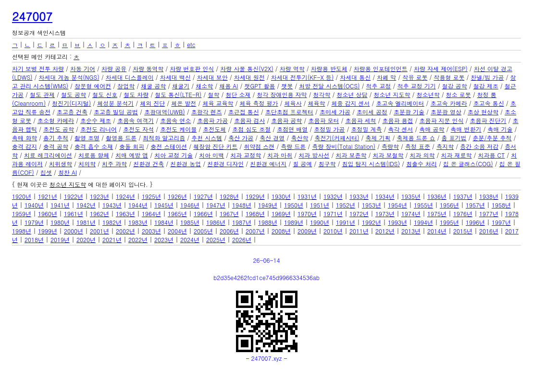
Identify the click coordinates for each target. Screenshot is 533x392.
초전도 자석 (138, 129)
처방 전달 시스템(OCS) (329, 86)
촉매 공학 (432, 129)
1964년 (151, 214)
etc (191, 44)
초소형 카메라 (56, 120)
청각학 (322, 94)
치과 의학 (422, 155)
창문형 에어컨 (93, 86)
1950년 (294, 205)
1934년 (385, 196)
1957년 (475, 205)
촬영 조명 (87, 138)
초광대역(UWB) (165, 112)
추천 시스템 (207, 138)
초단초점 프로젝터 (289, 112)
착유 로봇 (415, 77)
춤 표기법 (454, 138)
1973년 (385, 214)
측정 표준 (418, 146)
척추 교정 (379, 86)
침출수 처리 (421, 164)
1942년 (86, 205)
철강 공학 (455, 86)
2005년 (203, 231)
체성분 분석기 (115, 103)
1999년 (48, 231)
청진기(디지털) (71, 103)
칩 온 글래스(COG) (468, 164)
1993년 (397, 222)
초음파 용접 (397, 120)
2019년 (60, 239)
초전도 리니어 (99, 129)
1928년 (229, 196)
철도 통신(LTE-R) (178, 94)
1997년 (501, 222)
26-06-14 (266, 260)
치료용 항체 (94, 155)
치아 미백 (211, 155)
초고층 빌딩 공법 (116, 112)
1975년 (437, 214)
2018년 (34, 239)
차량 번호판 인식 (192, 68)
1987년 (242, 222)
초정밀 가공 (329, 129)
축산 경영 (272, 138)
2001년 (99, 231)
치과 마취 (280, 155)
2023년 (164, 239)
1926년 (177, 196)
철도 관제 (42, 94)
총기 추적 (56, 138)
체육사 (293, 103)
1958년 (501, 205)
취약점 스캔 (259, 146)
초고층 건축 (72, 112)
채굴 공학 (153, 86)
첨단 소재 (238, 94)
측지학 (445, 146)
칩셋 (46, 172)
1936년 (437, 196)
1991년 (346, 222)
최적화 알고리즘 (164, 138)
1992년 (372, 222)
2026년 (242, 239)
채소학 (204, 86)
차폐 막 (386, 77)
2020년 (86, 239)
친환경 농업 (186, 164)
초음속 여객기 (136, 120)
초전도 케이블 (178, 129)
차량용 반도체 (329, 68)
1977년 (489, 214)
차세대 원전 (249, 77)
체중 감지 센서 (351, 103)
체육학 (317, 103)
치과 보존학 (351, 155)
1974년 (411, 214)
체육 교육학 (218, 103)
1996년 (475, 222)
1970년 (307, 214)
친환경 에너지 (268, 164)
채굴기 (181, 86)
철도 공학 (74, 94)
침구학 (327, 164)
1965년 (177, 214)
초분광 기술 (409, 112)
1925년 (151, 196)
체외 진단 (152, 103)
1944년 (138, 205)
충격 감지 (25, 146)
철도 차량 (136, 94)
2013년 (411, 231)
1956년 (449, 205)
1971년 (333, 214)
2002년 (125, 231)
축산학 (299, 138)
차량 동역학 (148, 68)
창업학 (126, 86)
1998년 (22, 231)
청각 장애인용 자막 (282, 94)
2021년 (112, 239)
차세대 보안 (212, 77)
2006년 (229, 231)
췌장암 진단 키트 (215, 146)
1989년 (294, 222)
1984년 (164, 222)
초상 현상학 (483, 112)
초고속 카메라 (449, 103)
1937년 (463, 196)
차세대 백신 (175, 77)
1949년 (268, 205)
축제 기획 (378, 138)
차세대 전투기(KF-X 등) (302, 77)
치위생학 (61, 164)
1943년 (112, 205)
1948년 (242, 205)
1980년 (60, 222)
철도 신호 (105, 94)
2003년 (151, 231)
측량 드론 (293, 146)
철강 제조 (486, 86)
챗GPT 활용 (260, 86)
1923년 (99, 196)
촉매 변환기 (466, 129)
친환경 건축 (149, 164)
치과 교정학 (246, 155)
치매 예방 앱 (132, 155)
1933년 (359, 196)
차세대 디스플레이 (130, 77)
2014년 (437, 231)
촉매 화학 (25, 138)
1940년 (34, 205)
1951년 (320, 205)
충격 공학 (56, 146)
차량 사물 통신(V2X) (247, 68)
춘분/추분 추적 (492, 138)
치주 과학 (114, 164)
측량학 (390, 146)
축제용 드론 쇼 (416, 138)
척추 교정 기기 (417, 86)
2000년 (74, 231)
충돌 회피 (132, 146)
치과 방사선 (314, 155)
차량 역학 (292, 68)
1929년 (255, 196)
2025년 (216, 239)
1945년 (164, 205)
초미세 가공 (335, 112)
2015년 (463, 231)
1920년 (22, 196)
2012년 (385, 231)
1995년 (449, 222)
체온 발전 (184, 103)
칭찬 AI (68, 172)
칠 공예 (302, 164)
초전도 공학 (59, 129)
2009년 (307, 231)
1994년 (423, 222)
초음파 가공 (212, 120)
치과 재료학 (457, 155)
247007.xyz (267, 358)
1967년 (229, 214)
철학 (213, 94)
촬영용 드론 (121, 138)
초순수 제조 (96, 120)
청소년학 (428, 94)
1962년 (99, 214)
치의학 (87, 164)
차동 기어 (83, 68)
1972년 (359, 214)
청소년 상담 (352, 94)
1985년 (190, 222)
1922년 (74, 196)
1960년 (48, 214)
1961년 (74, 214)
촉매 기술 (500, 129)
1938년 (489, 196)
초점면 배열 (292, 129)
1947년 (216, 205)
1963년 (125, 214)
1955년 (423, 205)
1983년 (138, 222)
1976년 (463, 214)
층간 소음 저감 (479, 146)
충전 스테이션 (169, 146)
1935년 (411, 196)
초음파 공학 (286, 120)
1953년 (372, 205)
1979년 (34, 222)
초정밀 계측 (366, 129)
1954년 (397, 205)
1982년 (112, 222)
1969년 (281, 214)
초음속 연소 (175, 120)
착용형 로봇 (449, 77)
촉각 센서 (400, 129)
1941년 (60, 205)
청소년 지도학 (392, 94)
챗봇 (287, 86)
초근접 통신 (244, 112)
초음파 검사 (249, 120)
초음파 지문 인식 (442, 120)
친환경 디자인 (225, 164)
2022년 (138, 239)
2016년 (489, 231)
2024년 (190, 239)
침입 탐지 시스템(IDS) (371, 164)
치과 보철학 (388, 155)
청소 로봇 (459, 94)
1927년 (203, 196)
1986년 (216, 222)
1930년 (281, 196)
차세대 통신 (355, 77)
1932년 (333, 196)
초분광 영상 (446, 112)
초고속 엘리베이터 (400, 103)
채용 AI (229, 86)
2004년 (177, 231)
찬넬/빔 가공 (487, 77)
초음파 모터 (323, 120)
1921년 (48, 196)
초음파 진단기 (488, 120)
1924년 (125, 196)
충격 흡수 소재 (94, 146)
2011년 (359, 231)
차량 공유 (114, 68)
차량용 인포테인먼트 (381, 68)
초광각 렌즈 (207, 112)
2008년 (281, 231)
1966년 (203, 214)
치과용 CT (492, 155)
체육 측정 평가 (259, 103)
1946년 (190, 205)
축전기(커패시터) (337, 138)
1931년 (307, 196)
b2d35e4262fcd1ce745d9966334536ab (266, 277)
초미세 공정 (372, 112)
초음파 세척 (360, 120)
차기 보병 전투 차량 (38, 68)
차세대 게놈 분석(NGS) (69, 77)
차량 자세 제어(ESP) (441, 68)
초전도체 (214, 129)
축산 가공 (241, 138)
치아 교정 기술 (174, 155)
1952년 (346, 205)
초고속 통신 (489, 103)
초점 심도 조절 (251, 129)
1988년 (268, 222)
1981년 (86, 222)
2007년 (255, 231)
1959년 (22, 214)
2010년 (333, 231)
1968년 (255, 214)
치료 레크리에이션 (48, 155)
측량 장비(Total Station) (344, 146)
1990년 (320, 222)
